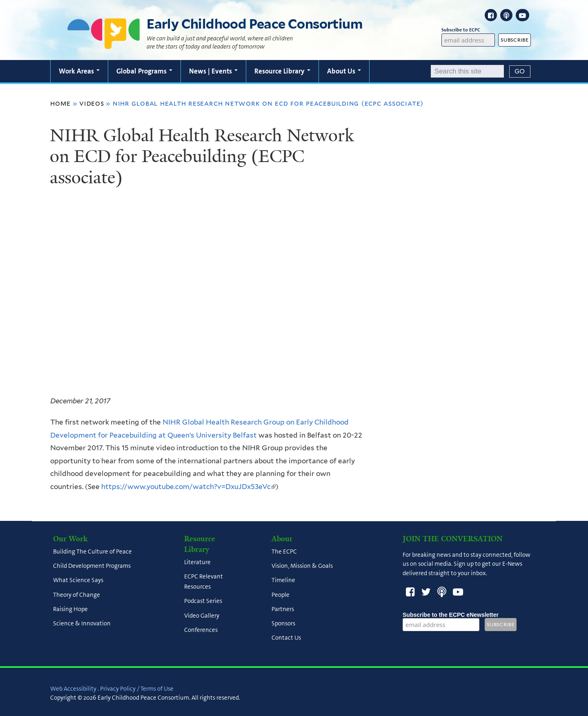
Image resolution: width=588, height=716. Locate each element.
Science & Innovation (82, 624)
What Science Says (78, 580)
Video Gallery (202, 616)
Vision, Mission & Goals (302, 566)
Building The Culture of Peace (92, 551)
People (281, 595)
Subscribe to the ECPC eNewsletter (451, 615)
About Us (344, 71)
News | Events (213, 71)
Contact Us (286, 638)
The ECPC (284, 551)
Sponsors (283, 624)
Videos (92, 103)
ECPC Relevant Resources (204, 582)
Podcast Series (203, 601)
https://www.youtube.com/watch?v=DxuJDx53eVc (188, 487)
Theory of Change (77, 595)
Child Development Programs (92, 566)
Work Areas (79, 71)
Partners (283, 609)
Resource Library (282, 71)
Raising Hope (70, 609)
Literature (197, 562)
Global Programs (144, 71)
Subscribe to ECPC (468, 30)
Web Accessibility (73, 689)
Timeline (283, 580)
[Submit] (520, 71)
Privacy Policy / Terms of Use (137, 689)
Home (60, 103)
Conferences (201, 630)
